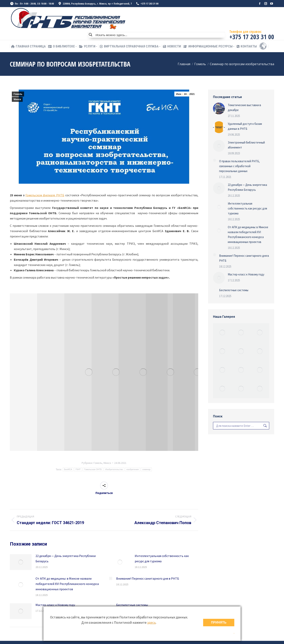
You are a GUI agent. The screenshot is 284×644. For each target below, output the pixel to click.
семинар (146, 469)
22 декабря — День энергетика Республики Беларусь (66, 558)
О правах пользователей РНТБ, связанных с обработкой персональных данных (239, 166)
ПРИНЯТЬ (219, 622)
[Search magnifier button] (91, 35)
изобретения (133, 469)
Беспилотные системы (132, 605)
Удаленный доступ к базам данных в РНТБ (245, 126)
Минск (17, 99)
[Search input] (159, 35)
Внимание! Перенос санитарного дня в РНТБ (148, 578)
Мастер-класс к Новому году (55, 605)
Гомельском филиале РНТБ (45, 195)
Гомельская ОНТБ (93, 469)
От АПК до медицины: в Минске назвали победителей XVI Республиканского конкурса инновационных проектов (67, 584)
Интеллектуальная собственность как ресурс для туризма (162, 558)
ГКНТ (78, 469)
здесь (151, 623)
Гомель (18, 94)
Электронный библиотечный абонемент (246, 145)
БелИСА (68, 469)
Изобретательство (114, 469)
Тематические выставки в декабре (244, 107)
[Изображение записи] (21, 562)
